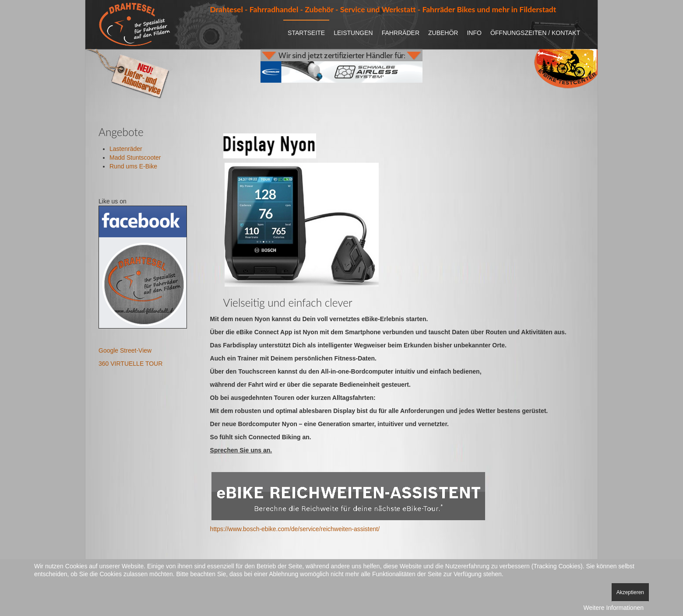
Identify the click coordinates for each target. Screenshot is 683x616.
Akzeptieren (630, 592)
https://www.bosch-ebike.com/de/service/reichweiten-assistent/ (295, 529)
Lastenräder (126, 149)
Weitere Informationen (614, 608)
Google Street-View (125, 350)
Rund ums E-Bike (133, 166)
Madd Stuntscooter (135, 157)
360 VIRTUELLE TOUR (130, 364)
